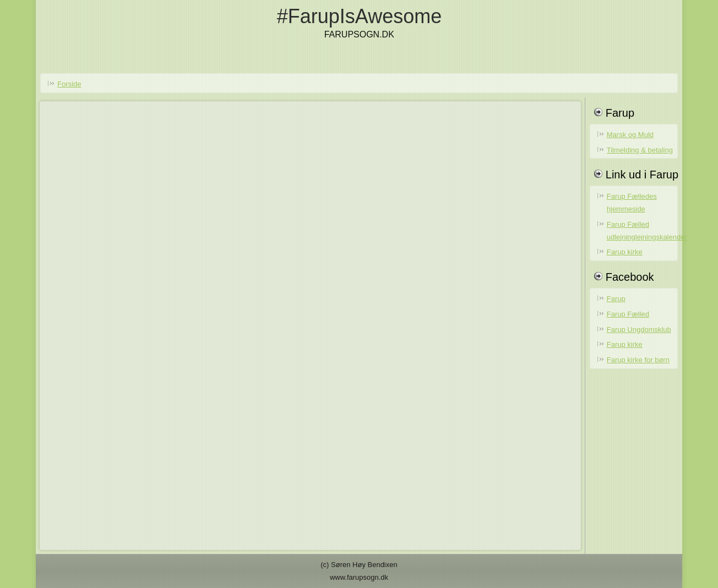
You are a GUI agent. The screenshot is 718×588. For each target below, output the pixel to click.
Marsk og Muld (630, 135)
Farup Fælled (628, 314)
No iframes (310, 323)
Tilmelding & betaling (640, 150)
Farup (616, 299)
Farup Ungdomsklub (639, 330)
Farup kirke (625, 252)
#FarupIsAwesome (359, 16)
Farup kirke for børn (638, 360)
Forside (69, 84)
